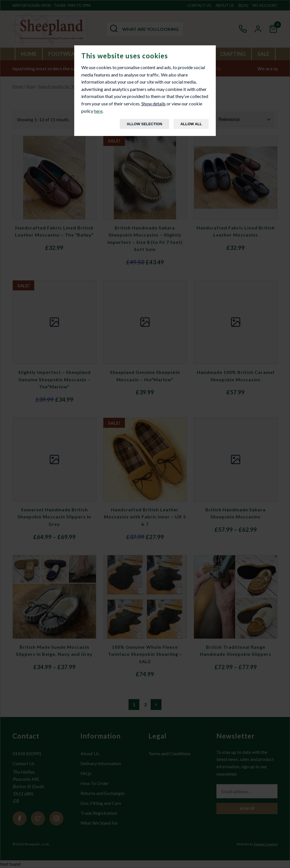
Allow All (191, 124)
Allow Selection (144, 124)
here (98, 111)
